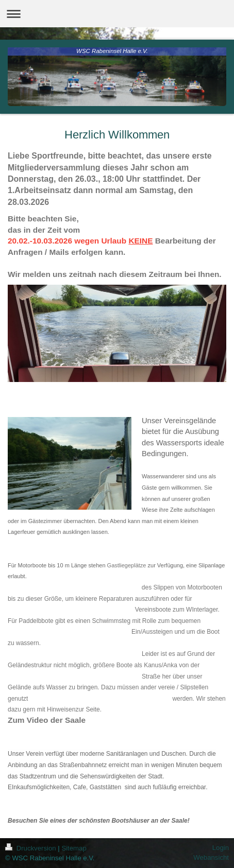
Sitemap (74, 848)
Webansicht (211, 857)
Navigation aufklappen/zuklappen (117, 14)
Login (221, 848)
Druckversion (31, 848)
